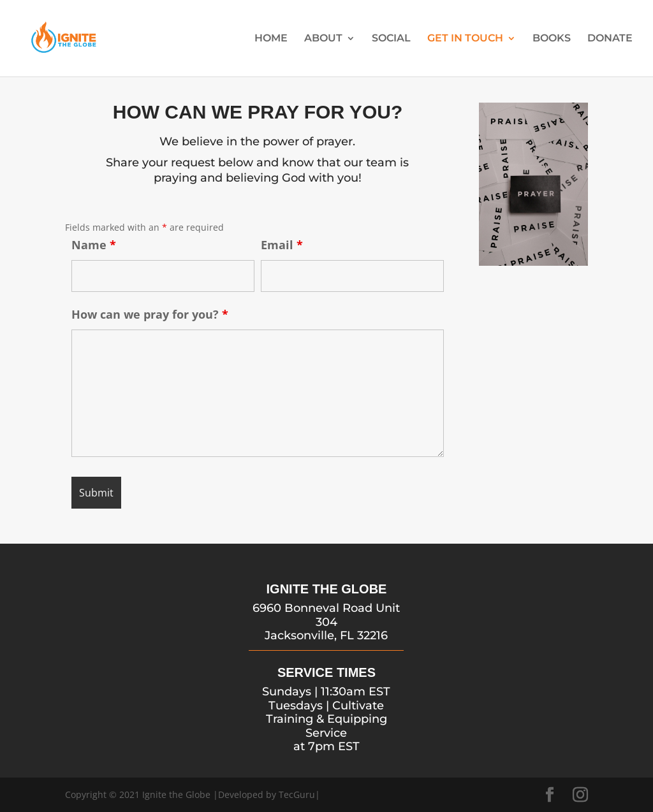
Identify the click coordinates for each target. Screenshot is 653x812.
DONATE (610, 39)
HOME (271, 39)
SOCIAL (391, 39)
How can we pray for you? (150, 314)
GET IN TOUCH (465, 39)
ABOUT (323, 39)
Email (282, 245)
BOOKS (552, 39)
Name (94, 245)
